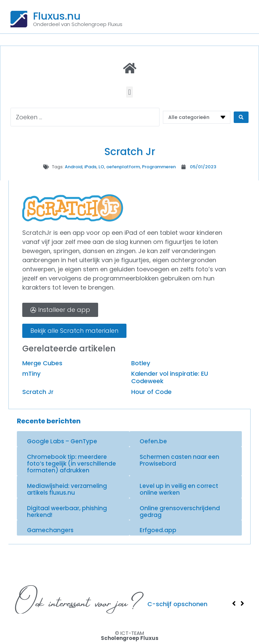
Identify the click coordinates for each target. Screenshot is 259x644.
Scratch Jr (38, 392)
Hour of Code (151, 392)
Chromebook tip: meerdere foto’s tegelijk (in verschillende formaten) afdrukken (71, 464)
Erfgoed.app (158, 530)
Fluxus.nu (57, 16)
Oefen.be (153, 441)
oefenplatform (123, 167)
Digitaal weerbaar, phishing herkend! (67, 512)
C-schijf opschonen (177, 604)
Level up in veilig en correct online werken (179, 489)
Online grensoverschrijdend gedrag (180, 512)
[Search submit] (241, 117)
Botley (141, 363)
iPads (90, 167)
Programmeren (159, 167)
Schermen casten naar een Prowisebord (179, 460)
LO (101, 167)
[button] (129, 92)
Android (74, 167)
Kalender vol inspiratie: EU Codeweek (170, 377)
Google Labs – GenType (62, 441)
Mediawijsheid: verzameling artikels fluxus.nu (67, 489)
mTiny (31, 374)
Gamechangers (50, 530)
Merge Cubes (42, 363)
